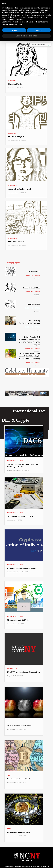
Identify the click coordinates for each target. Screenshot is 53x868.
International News (13, 140)
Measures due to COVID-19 (18, 620)
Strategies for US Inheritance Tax (20, 516)
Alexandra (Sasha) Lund (19, 189)
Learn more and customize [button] (26, 36)
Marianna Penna (12, 624)
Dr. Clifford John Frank (14, 471)
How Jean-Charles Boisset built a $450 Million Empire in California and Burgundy (30, 356)
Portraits (12, 81)
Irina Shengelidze (33, 304)
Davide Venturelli (16, 242)
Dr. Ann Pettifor (34, 271)
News (9, 722)
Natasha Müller (15, 84)
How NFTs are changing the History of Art (24, 672)
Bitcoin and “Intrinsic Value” (18, 779)
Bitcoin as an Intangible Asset (19, 832)
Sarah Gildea (12, 88)
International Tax (15, 461)
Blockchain (12, 669)
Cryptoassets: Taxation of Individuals (22, 568)
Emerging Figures (33, 275)
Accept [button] (39, 30)
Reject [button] (14, 30)
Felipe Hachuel (11, 676)
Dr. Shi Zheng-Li (16, 136)
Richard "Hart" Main (32, 288)
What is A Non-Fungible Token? (19, 725)
